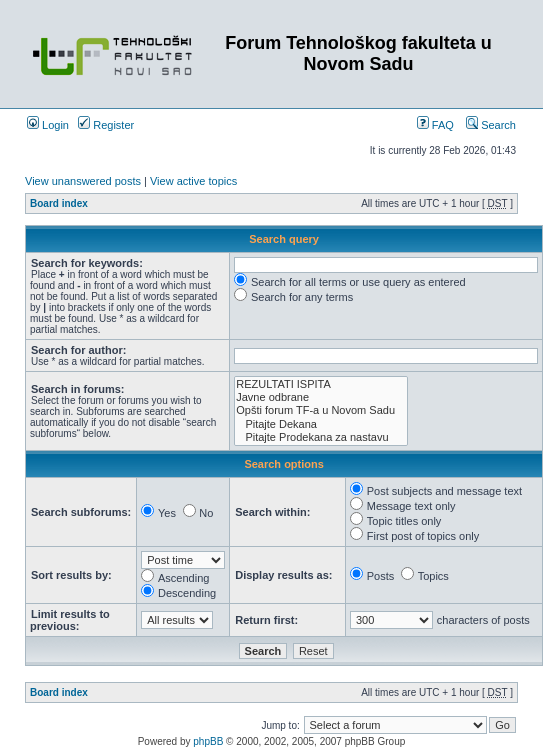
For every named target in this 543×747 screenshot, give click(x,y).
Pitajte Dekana (321, 424)
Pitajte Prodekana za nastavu (321, 437)
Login (48, 125)
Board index (59, 203)
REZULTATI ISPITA (321, 384)
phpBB (208, 741)
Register (106, 125)
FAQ (435, 125)
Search (491, 125)
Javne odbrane (321, 397)
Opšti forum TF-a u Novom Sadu (321, 410)
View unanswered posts (83, 181)
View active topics (193, 181)
